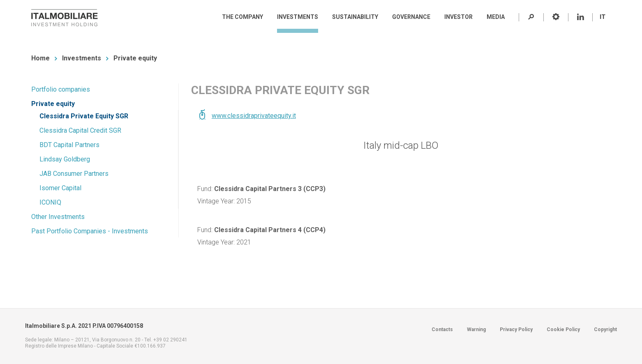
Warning (476, 329)
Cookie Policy (563, 329)
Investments (82, 58)
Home (40, 58)
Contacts (442, 329)
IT (603, 17)
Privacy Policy (516, 329)
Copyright (605, 329)
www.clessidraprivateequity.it (254, 116)
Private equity (135, 58)
